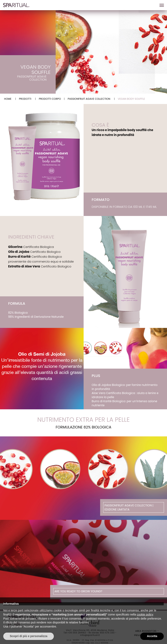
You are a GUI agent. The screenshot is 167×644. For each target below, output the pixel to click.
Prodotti (25, 99)
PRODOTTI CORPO (50, 99)
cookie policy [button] (145, 614)
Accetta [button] (152, 636)
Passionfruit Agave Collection (89, 99)
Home (8, 99)
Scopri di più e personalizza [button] (29, 636)
